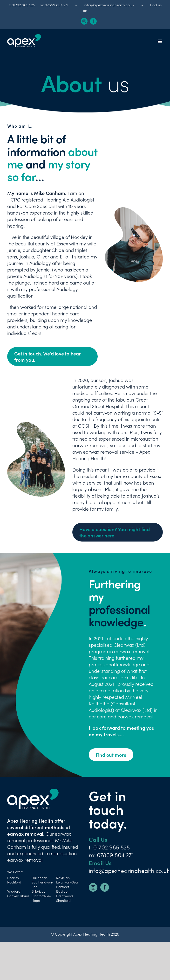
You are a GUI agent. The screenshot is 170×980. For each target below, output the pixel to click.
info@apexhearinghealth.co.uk (109, 5)
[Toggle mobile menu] (160, 41)
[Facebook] (105, 887)
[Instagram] (93, 887)
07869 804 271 (57, 5)
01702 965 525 (23, 5)
